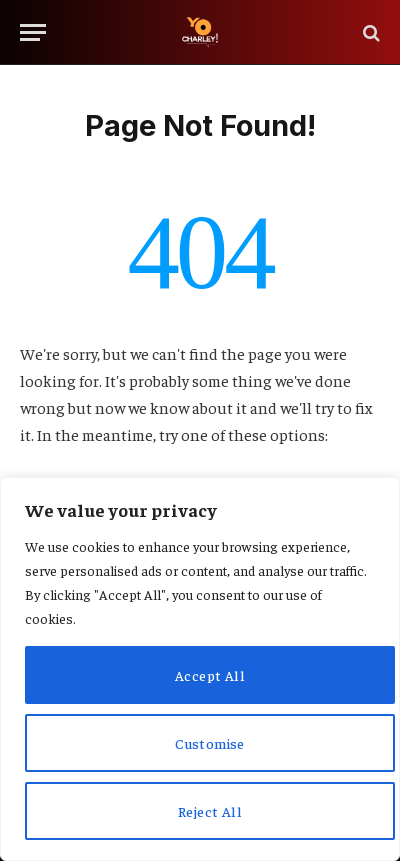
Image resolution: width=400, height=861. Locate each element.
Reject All (210, 811)
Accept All (210, 675)
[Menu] (33, 32)
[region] (200, 669)
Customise (210, 743)
